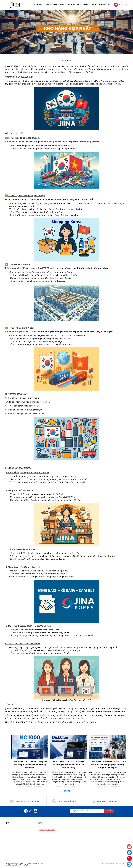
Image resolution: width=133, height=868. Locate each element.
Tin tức (102, 5)
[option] (30, 761)
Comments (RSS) (14, 865)
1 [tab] (63, 61)
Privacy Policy (25, 865)
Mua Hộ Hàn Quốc (47, 830)
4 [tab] (70, 61)
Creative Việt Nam (119, 863)
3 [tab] (68, 61)
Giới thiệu (39, 5)
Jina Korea (10, 863)
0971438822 (129, 864)
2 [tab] (65, 61)
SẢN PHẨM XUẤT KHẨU (55, 5)
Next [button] (69, 791)
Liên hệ (93, 5)
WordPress (31, 863)
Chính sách (82, 5)
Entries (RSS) (39, 863)
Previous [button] (65, 791)
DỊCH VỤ (71, 5)
